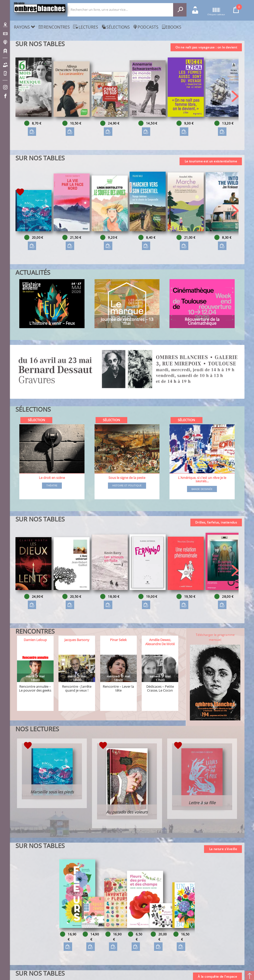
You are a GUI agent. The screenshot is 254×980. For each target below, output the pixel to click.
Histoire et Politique (127, 486)
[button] (235, 96)
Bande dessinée (202, 489)
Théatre (52, 486)
